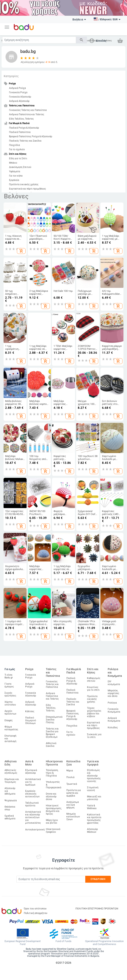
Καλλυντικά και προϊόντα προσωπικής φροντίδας (94, 819)
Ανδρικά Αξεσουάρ (19, 101)
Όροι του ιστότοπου (35, 909)
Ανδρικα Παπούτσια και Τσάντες (27, 114)
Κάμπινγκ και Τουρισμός (12, 781)
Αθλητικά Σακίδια (51, 745)
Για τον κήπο (16, 176)
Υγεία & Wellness (92, 807)
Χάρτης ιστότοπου (10, 703)
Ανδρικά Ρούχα (17, 88)
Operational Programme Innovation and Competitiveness (104, 943)
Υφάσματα (15, 171)
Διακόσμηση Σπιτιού (20, 167)
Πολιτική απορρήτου (36, 913)
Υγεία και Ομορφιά (93, 763)
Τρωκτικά (72, 784)
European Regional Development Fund (23, 943)
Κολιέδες (113, 728)
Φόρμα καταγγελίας (11, 728)
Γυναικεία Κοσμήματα (114, 710)
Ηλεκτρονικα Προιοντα (54, 763)
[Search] (39, 40)
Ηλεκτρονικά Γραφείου (53, 831)
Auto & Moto (29, 763)
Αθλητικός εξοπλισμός (11, 772)
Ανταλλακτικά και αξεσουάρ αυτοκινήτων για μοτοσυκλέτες (33, 817)
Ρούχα (29, 669)
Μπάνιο (13, 163)
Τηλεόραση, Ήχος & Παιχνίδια (52, 773)
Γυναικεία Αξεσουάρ (20, 97)
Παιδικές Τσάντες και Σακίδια (25, 141)
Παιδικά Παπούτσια (20, 132)
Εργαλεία (14, 180)
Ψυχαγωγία (11, 800)
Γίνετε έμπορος (9, 685)
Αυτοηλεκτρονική (35, 830)
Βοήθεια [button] (79, 19)
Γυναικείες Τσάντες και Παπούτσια (28, 110)
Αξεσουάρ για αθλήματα (10, 791)
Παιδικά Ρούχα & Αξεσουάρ (24, 128)
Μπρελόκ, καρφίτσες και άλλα (113, 693)
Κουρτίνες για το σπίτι (93, 689)
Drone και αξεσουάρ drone (51, 797)
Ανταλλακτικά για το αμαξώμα (33, 782)
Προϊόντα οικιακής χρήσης (24, 184)
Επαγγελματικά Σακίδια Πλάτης (54, 720)
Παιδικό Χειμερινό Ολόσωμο (31, 720)
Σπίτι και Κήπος (93, 671)
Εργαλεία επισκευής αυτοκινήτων (32, 794)
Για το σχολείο (17, 149)
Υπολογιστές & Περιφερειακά (54, 785)
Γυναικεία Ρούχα (18, 92)
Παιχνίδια (14, 145)
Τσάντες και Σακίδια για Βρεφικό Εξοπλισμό (52, 733)
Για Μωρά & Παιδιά (74, 671)
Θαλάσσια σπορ (10, 808)
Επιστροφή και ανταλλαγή (10, 739)
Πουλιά (70, 777)
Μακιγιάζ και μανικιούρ (94, 798)
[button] (7, 27)
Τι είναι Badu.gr (9, 676)
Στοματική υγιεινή (93, 789)
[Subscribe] (51, 879)
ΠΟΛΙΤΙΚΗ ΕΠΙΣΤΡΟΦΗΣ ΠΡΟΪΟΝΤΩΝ (97, 909)
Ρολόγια (112, 703)
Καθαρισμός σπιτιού (94, 680)
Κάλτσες (30, 711)
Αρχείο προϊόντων (10, 712)
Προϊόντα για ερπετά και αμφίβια (74, 793)
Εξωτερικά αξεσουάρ (31, 772)
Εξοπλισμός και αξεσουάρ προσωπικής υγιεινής (94, 776)
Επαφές (9, 720)
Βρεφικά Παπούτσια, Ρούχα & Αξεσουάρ (31, 136)
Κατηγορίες (11, 76)
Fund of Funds (64, 941)
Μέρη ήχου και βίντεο (52, 822)
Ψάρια (70, 771)
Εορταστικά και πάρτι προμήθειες (27, 189)
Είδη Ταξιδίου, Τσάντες (21, 119)
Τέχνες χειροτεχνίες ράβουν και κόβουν (94, 712)
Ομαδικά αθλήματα (10, 817)
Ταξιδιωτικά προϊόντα (32, 804)
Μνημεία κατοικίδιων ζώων (73, 817)
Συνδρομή (98, 879)
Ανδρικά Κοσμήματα (114, 719)
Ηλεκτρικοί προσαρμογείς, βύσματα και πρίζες (54, 810)
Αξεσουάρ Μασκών (92, 831)
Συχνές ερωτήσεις (10, 694)
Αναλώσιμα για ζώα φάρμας (73, 805)
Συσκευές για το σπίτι (94, 736)
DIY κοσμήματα (114, 683)
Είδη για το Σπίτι (18, 158)
